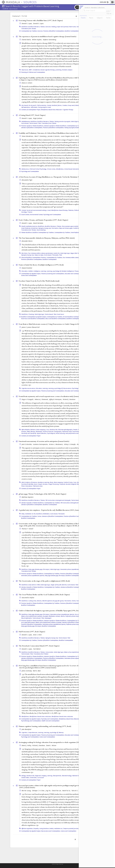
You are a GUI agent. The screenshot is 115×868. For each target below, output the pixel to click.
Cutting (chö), (32, 601)
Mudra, (63, 616)
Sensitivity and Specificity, (29, 433)
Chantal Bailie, (27, 40)
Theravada (61, 514)
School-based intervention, (72, 169)
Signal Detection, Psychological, (46, 433)
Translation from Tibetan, (29, 230)
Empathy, (36, 828)
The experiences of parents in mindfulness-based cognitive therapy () (47, 36)
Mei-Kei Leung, (27, 791)
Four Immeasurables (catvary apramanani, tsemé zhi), (78, 257)
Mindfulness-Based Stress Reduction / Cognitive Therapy (57, 110)
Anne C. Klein (37, 635)
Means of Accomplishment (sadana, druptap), (49, 622)
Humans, (24, 431)
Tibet (60, 255)
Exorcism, (48, 27)
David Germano (38, 223)
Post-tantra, (55, 228)
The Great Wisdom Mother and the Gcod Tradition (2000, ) (44, 595)
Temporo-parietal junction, (71, 828)
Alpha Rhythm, (26, 430)
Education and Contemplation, (73, 274)
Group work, (71, 105)
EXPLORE (104, 2)
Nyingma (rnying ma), (45, 228)
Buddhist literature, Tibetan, (37, 27)
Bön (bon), (25, 253)
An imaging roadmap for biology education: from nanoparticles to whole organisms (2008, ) (55, 742)
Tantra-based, (33, 123)
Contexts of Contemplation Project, (31, 110)
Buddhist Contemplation (72, 31)
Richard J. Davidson (69, 399)
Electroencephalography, (65, 430)
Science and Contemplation (29, 275)
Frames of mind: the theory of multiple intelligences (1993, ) (41, 265)
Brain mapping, (41, 430)
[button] (112, 2)
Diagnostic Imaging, (41, 776)
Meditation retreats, (55, 616)
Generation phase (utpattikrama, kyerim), (72, 569)
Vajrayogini (48, 618)
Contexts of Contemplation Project (31, 436)
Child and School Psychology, (38, 169)
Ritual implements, (27, 618)
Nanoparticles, (57, 776)
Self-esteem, (34, 107)
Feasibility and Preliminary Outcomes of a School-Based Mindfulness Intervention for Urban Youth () (58, 133)
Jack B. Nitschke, (27, 444)
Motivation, (39, 431)
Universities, (33, 778)
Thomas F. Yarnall (27, 529)
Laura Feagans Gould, (68, 136)
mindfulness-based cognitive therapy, (44, 70)
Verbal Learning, (60, 433)
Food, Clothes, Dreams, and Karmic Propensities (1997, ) (43, 220)
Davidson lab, (54, 430)
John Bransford (26, 729)
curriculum (41, 778)
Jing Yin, (48, 791)
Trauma (30, 212)
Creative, (65, 105)
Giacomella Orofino (28, 598)
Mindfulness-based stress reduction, (40, 716)
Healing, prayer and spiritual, (60, 27)
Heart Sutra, (73, 27)
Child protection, (42, 105)
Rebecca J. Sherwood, (42, 399)
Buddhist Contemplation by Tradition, (43, 232)
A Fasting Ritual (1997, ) (32, 115)
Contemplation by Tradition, (29, 31)
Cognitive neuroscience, (28, 388)
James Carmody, (27, 671)
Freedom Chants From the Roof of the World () (39, 281)
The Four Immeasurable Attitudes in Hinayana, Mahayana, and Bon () (47, 238)
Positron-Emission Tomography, (52, 431)
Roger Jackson (38, 118)
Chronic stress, (51, 169)
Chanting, (31, 314)
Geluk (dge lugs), (76, 121)
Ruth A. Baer (37, 671)
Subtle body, (77, 228)
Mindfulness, (60, 169)
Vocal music (61, 314)
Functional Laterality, (27, 484)
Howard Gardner (27, 268)
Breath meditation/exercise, (30, 226)
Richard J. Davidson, (39, 745)
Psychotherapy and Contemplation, (31, 721)
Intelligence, (37, 271)
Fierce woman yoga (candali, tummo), (73, 226)
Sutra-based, (25, 123)
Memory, (33, 431)
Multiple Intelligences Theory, (70, 271)
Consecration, (50, 652)
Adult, (23, 482)
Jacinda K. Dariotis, (54, 136)
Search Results (13, 9)
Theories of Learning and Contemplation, (53, 274)
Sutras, (40, 516)
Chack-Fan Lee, (57, 791)
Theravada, (55, 255)
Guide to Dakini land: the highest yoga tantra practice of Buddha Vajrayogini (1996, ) (50, 611)
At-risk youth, (32, 105)
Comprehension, (33, 732)
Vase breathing (41, 230)
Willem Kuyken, (37, 40)
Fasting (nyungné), (70, 128)
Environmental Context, (36, 215)
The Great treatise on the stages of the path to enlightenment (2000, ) (44, 581)
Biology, (24, 776)
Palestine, (71, 210)
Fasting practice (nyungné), (63, 121)
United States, (25, 778)
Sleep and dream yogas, (66, 228)
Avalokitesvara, (26, 121)
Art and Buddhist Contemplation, (72, 317)
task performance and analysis (75, 433)
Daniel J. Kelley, (27, 745)
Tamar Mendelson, (28, 136)
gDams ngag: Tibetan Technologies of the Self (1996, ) (42, 494)
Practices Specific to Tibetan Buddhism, (32, 126)
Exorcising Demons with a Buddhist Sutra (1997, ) (41, 20)
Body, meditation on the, (29, 514)
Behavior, (33, 430)
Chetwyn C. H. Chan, (39, 791)
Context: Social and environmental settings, (34, 210)
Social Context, (25, 215)
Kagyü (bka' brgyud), (77, 253)
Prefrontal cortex (38, 486)
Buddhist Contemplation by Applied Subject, (34, 317)
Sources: (6, 9)
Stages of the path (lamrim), (59, 585)
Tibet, (40, 123)
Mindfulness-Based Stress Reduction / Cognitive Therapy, (75, 719)
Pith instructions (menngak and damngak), (58, 500)
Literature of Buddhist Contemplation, (32, 128)
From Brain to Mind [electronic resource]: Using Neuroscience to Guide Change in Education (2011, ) (56, 324)
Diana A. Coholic (27, 83)
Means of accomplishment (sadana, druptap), (35, 616)
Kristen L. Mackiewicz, (56, 444)
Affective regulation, (27, 828)
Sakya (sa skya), (39, 255)
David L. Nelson (51, 745)
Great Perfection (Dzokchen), (30, 228)
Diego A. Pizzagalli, (28, 399)
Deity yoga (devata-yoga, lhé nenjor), (39, 569)
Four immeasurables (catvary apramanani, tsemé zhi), (44, 253)
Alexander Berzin (27, 241)
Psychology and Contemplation (30, 171)
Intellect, (31, 271)
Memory (61, 732)
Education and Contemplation (73, 391)
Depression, (25, 70)
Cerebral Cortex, (68, 482)
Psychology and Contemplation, (30, 737)
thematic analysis (67, 70)
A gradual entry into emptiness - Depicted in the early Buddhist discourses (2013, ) (52, 510)
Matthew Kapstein (27, 497)
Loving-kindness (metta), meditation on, (51, 828)
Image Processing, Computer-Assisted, (60, 484)
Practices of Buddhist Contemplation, (54, 31)
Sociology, (24, 212)
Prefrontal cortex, (67, 431)
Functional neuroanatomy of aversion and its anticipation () (44, 441)
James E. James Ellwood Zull (31, 327)
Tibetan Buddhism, (27, 232)
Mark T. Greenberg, (41, 136)
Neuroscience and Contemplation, (51, 831)
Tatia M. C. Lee (76, 791)
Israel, (49, 210)
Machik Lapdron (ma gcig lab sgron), (53, 601)
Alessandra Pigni (27, 180)
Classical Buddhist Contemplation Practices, (34, 257)
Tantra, (74, 601)
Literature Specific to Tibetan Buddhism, (55, 126)
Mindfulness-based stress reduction (62, 716)
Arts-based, (25, 105)
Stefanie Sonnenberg (49, 40)
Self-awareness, (26, 107)
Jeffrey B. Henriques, (56, 399)
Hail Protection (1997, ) (32, 632)
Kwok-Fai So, (67, 791)
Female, (75, 430)
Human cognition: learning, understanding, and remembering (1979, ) (45, 726)
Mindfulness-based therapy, (60, 210)
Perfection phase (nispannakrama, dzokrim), (79, 616)
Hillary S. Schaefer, (70, 444)
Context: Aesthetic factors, (54, 105)
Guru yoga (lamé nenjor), (28, 622)
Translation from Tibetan (29, 29)
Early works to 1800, (34, 585)
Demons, (39, 601)
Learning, (44, 271)
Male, (29, 431)
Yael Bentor (37, 649)
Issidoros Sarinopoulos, (41, 444)
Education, (25, 271)
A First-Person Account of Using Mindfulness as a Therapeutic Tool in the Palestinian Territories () (58, 177)
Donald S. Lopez (38, 23)
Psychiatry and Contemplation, (50, 719)
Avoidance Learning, (44, 482)
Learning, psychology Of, (54, 271)
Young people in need (44, 107)
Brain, (52, 482)
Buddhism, (25, 27)
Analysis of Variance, (31, 482)
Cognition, (25, 732)
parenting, (59, 70)
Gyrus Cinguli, (38, 484)
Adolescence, (25, 169)
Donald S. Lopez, (27, 23)
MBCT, (31, 70)
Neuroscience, (67, 388)
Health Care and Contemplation (51, 721)
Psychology (75, 388)
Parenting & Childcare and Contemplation (33, 72)
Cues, (48, 430)
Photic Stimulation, (27, 486)
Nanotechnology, (67, 776)
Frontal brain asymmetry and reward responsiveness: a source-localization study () (52, 396)
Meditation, (46, 514)
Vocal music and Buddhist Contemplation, (33, 319)
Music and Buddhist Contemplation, (56, 319)
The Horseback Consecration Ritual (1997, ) (39, 646)
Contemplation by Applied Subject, (31, 274)
